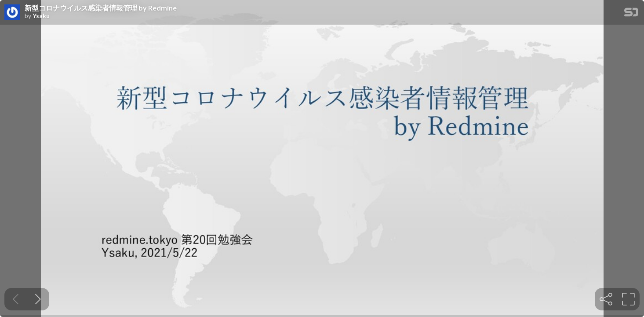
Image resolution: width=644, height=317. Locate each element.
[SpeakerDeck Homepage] (631, 14)
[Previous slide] (16, 299)
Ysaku (41, 16)
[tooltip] (606, 299)
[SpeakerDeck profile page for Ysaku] (12, 13)
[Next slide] (38, 299)
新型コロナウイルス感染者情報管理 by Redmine (101, 8)
